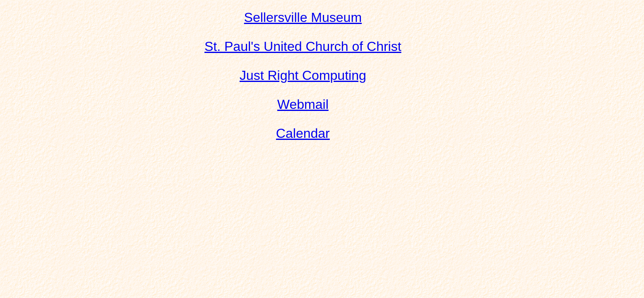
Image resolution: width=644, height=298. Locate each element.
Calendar (303, 133)
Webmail (303, 104)
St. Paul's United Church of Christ (303, 46)
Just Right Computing (303, 75)
